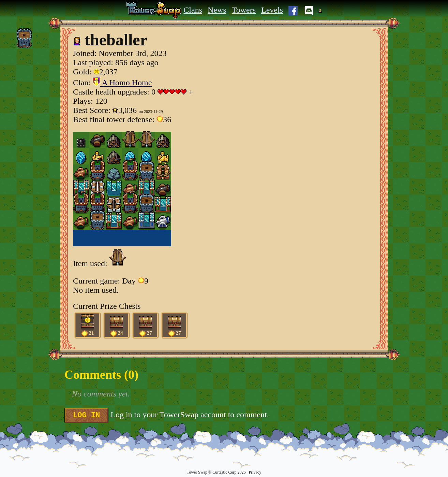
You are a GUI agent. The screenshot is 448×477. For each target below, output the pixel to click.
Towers (244, 10)
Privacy (255, 472)
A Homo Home (122, 83)
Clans (193, 10)
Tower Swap (197, 472)
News (217, 10)
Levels (272, 10)
